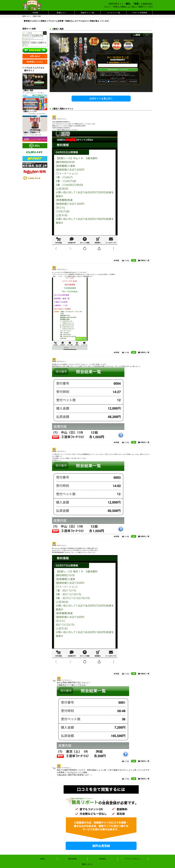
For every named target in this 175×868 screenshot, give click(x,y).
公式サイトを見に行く (101, 99)
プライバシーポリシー (133, 859)
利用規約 (103, 859)
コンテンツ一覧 (114, 13)
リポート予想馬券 (140, 13)
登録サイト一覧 (87, 13)
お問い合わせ (35, 56)
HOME (35, 13)
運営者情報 (72, 859)
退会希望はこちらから (35, 62)
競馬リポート (27, 16)
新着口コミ (61, 13)
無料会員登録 (101, 846)
